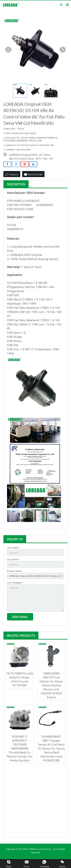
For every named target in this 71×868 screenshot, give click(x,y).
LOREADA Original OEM (23, 155)
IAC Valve (45, 155)
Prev (8, 50)
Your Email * (13, 559)
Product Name (14, 571)
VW (51, 158)
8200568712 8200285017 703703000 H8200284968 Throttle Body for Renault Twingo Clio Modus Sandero (20, 748)
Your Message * (15, 582)
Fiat (45, 158)
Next (63, 50)
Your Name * (14, 547)
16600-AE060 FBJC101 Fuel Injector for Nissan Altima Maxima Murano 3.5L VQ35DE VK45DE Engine (51, 685)
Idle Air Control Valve (21, 158)
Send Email (33, 174)
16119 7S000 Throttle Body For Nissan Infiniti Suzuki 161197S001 (20, 679)
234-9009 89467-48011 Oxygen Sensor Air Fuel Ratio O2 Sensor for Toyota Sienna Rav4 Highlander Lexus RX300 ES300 (51, 748)
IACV (38, 158)
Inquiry (12, 174)
